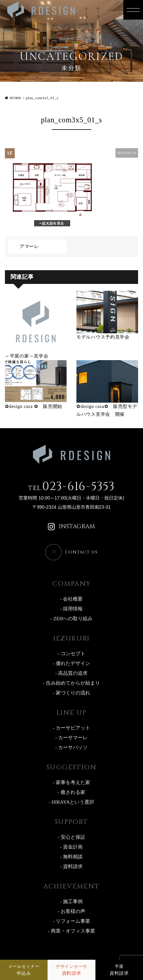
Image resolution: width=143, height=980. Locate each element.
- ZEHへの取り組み (71, 619)
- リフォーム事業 (71, 921)
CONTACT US (81, 552)
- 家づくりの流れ (71, 693)
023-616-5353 (71, 487)
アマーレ (29, 246)
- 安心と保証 (71, 837)
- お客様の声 (71, 911)
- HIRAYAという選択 (71, 802)
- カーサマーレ (72, 738)
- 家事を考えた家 (71, 782)
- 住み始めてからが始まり (71, 683)
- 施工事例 (72, 901)
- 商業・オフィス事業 (71, 931)
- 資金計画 (72, 847)
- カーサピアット (71, 728)
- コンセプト (71, 654)
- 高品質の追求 (72, 673)
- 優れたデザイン (71, 663)
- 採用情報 (72, 609)
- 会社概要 (72, 599)
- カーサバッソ (72, 747)
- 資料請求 (72, 866)
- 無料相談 (72, 857)
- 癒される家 (71, 792)
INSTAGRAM (71, 527)
